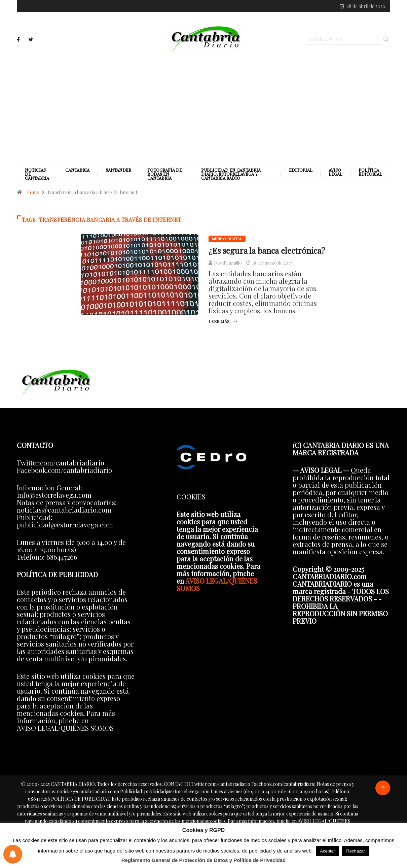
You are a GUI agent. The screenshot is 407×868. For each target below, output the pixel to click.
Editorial (301, 171)
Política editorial (370, 173)
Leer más (223, 323)
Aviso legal (336, 173)
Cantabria (77, 171)
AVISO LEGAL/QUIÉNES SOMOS (217, 585)
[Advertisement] (203, 110)
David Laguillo (228, 264)
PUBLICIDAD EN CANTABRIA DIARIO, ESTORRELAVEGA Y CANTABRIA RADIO (231, 175)
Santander (118, 171)
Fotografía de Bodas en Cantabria (165, 175)
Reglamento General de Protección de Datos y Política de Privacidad (204, 860)
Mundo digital (227, 240)
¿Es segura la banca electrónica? (267, 252)
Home (33, 194)
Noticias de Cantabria (37, 175)
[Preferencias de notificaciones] (13, 854)
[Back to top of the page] (383, 790)
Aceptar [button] (327, 851)
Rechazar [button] (356, 851)
